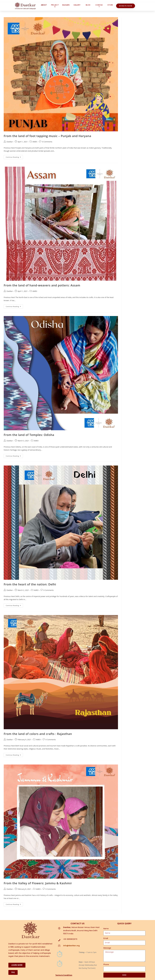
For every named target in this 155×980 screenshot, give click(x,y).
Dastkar (10, 142)
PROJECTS (55, 6)
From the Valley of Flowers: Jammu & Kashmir (38, 883)
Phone (106, 964)
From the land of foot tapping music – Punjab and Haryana (47, 136)
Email (106, 938)
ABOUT (44, 5)
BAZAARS (66, 5)
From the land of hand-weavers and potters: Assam (42, 285)
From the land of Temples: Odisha (29, 435)
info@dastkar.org (71, 946)
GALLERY (77, 5)
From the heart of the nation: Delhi (30, 584)
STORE (110, 5)
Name (106, 929)
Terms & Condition (64, 975)
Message (107, 948)
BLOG (88, 5)
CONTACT (99, 6)
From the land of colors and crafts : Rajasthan (38, 734)
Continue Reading (14, 157)
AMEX (35, 142)
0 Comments (47, 142)
